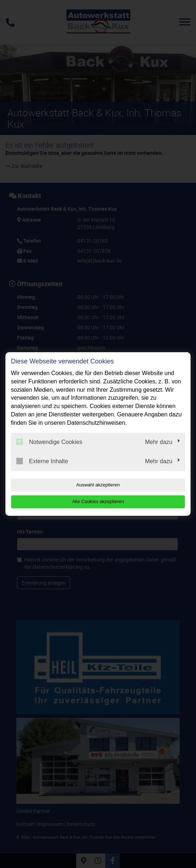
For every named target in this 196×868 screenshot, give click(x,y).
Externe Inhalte (42, 461)
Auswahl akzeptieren (98, 485)
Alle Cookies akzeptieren (98, 501)
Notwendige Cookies (49, 442)
